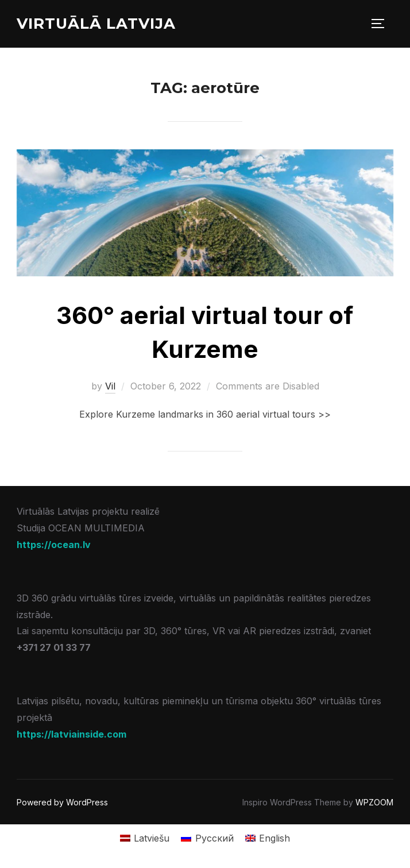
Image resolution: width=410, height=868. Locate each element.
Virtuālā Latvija (96, 24)
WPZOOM (374, 802)
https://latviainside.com (71, 734)
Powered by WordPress (62, 802)
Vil (110, 386)
